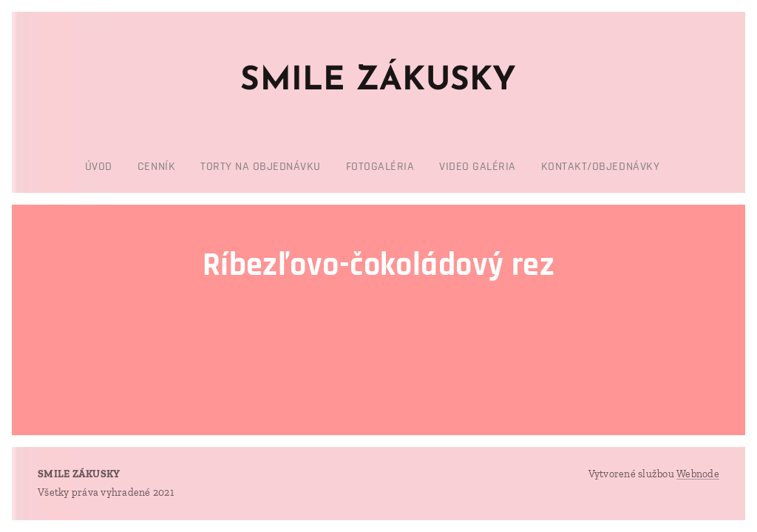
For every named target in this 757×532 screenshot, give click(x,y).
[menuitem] (309, 167)
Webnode (698, 474)
